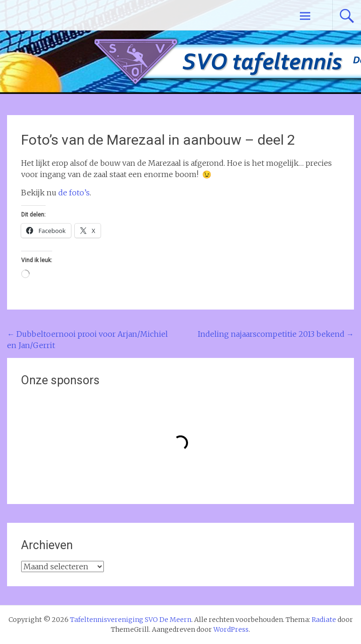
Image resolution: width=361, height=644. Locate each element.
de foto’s (74, 193)
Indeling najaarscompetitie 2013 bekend (276, 334)
